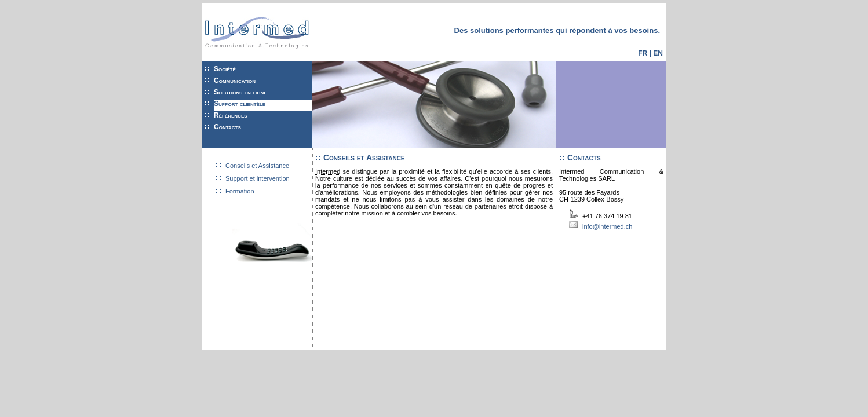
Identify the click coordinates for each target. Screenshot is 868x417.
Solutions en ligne (240, 92)
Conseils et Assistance (257, 166)
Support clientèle (240, 104)
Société (225, 69)
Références (231, 115)
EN (658, 53)
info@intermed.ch (607, 226)
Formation (240, 191)
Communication (235, 81)
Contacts (227, 127)
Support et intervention (258, 178)
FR (643, 53)
